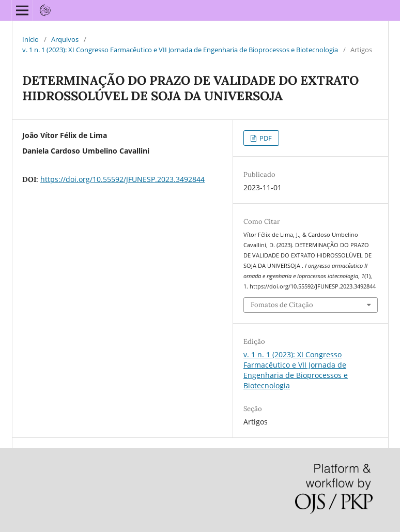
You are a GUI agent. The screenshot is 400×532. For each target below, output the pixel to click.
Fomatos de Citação (282, 305)
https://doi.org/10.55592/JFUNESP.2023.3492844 (122, 179)
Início (30, 39)
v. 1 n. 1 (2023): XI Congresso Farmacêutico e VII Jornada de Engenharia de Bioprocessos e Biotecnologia (180, 50)
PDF (265, 138)
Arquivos (65, 39)
